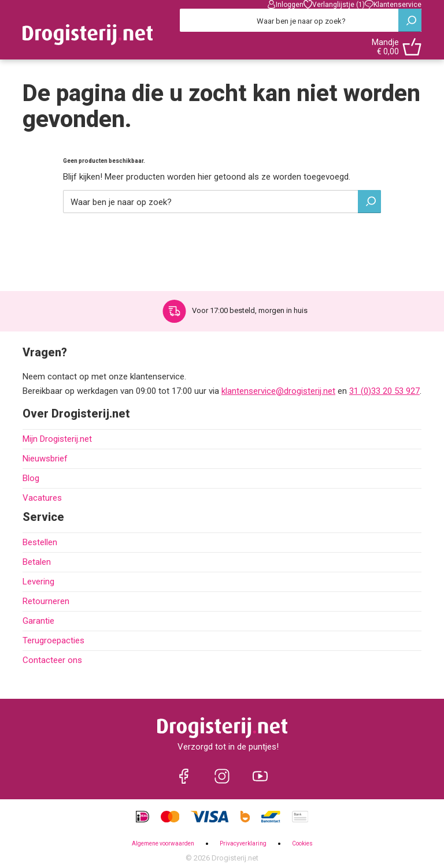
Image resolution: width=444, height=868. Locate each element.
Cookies (302, 843)
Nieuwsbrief (45, 459)
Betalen (37, 562)
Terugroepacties (53, 640)
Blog (31, 478)
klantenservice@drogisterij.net (278, 391)
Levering (38, 582)
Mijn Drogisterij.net (57, 439)
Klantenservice (393, 4)
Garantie (38, 621)
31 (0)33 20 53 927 (384, 391)
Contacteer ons (52, 660)
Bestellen (40, 542)
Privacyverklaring (243, 843)
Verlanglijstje (334, 4)
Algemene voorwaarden (163, 843)
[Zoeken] (301, 20)
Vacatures (42, 498)
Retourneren (46, 601)
